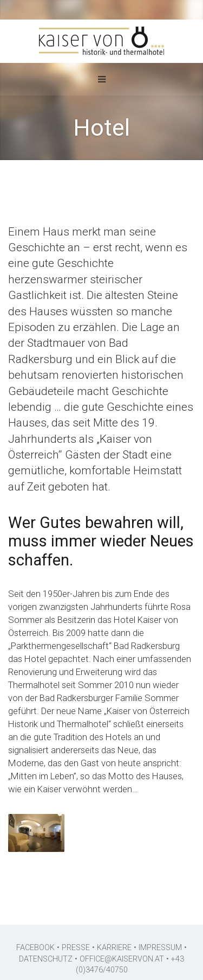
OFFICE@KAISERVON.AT (122, 959)
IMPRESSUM (160, 948)
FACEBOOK (35, 948)
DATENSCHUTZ (46, 959)
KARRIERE (114, 948)
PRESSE (76, 948)
